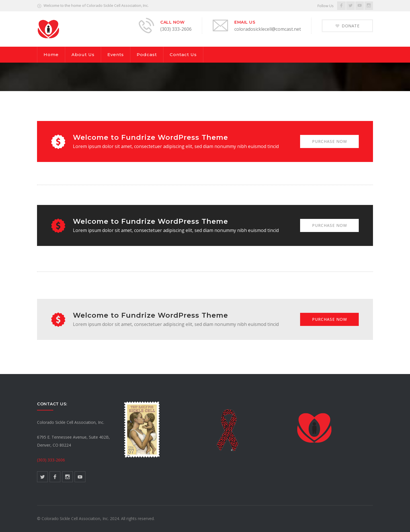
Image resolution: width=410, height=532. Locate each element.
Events (116, 55)
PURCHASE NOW (329, 141)
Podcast (147, 55)
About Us (83, 55)
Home (51, 55)
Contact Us (183, 55)
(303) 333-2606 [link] (51, 460)
